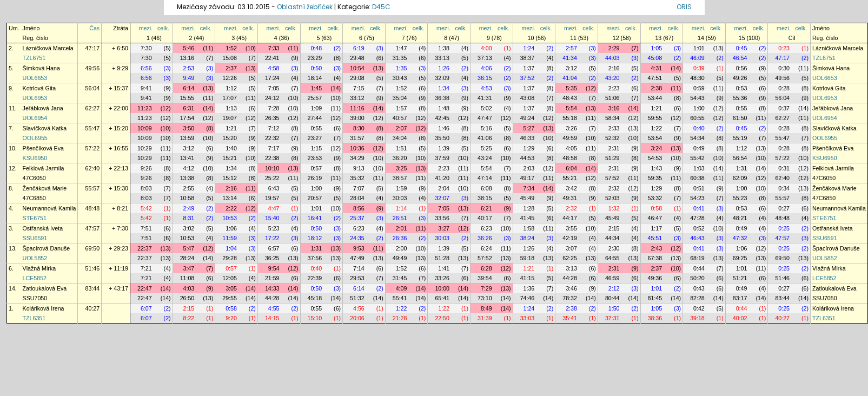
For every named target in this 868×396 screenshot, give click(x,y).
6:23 (359, 228)
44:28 (570, 278)
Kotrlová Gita (39, 88)
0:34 (784, 188)
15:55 (187, 98)
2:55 (189, 188)
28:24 (187, 258)
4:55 (274, 308)
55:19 (740, 138)
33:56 (442, 218)
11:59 (230, 238)
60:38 (697, 178)
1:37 (529, 68)
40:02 (740, 318)
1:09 (316, 108)
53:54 (655, 138)
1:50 (614, 308)
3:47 (189, 268)
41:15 (528, 278)
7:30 (146, 48)
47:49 (357, 258)
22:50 (442, 318)
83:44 (92, 288)
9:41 (146, 88)
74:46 (528, 298)
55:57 (92, 188)
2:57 (571, 48)
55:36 (740, 98)
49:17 (528, 178)
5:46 (189, 48)
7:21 (146, 268)
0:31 (784, 168)
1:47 (402, 48)
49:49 (400, 258)
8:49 (486, 308)
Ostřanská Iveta (43, 228)
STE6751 (35, 218)
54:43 (697, 98)
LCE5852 (35, 278)
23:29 (315, 58)
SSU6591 (35, 238)
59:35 (655, 178)
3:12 (571, 68)
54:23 (697, 198)
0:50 (316, 68)
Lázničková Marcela (48, 48)
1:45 (316, 88)
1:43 (656, 168)
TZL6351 (34, 318)
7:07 (359, 188)
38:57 (400, 178)
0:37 (784, 108)
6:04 (571, 168)
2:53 (189, 68)
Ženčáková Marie (45, 188)
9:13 (359, 168)
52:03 (612, 198)
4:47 (274, 208)
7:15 (359, 88)
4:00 (486, 48)
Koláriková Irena (44, 308)
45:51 (655, 238)
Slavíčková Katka (45, 128)
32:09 (442, 78)
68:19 (697, 258)
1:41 (444, 268)
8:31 (189, 218)
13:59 (187, 138)
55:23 (740, 198)
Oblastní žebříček (305, 7)
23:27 (315, 138)
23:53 (315, 158)
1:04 (231, 248)
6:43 (274, 188)
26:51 (400, 218)
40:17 (485, 218)
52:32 (612, 138)
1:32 (614, 208)
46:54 (740, 58)
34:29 (357, 158)
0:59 (699, 88)
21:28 (400, 318)
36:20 (400, 158)
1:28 (529, 208)
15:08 (230, 58)
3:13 (571, 268)
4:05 (571, 148)
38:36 (655, 318)
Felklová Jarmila (44, 168)
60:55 (697, 118)
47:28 (697, 218)
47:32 (740, 238)
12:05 (230, 278)
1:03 (699, 168)
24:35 (357, 238)
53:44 (655, 98)
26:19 (315, 178)
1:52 (231, 48)
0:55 (742, 108)
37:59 (442, 158)
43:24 (485, 158)
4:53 (486, 88)
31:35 (400, 58)
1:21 (656, 108)
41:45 (528, 218)
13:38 (187, 178)
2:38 (656, 88)
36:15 (485, 78)
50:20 (697, 278)
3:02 (189, 228)
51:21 (740, 278)
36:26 (485, 238)
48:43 (570, 98)
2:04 (444, 188)
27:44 (315, 118)
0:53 (742, 88)
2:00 (402, 248)
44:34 (612, 238)
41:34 (570, 58)
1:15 (316, 148)
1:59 (402, 188)
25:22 (272, 178)
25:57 (315, 98)
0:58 (656, 208)
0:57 (316, 168)
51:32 (357, 298)
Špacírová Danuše (47, 248)
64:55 (612, 258)
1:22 (656, 128)
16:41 (315, 218)
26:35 (272, 118)
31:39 (485, 318)
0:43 (699, 288)
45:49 (528, 198)
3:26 (571, 128)
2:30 (614, 248)
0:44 (699, 268)
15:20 (230, 138)
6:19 (359, 48)
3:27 (444, 228)
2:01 (402, 228)
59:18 (528, 258)
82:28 (697, 298)
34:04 (400, 138)
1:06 (231, 228)
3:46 (571, 288)
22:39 (315, 278)
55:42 (697, 158)
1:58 (529, 228)
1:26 (444, 68)
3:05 (231, 288)
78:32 (570, 298)
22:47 (145, 288)
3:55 (571, 228)
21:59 (272, 278)
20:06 (357, 318)
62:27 (92, 108)
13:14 (230, 198)
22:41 (272, 58)
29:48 (357, 58)
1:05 (656, 48)
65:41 (442, 298)
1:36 (529, 288)
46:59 (612, 278)
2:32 (614, 188)
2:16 (614, 68)
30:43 (400, 78)
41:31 (485, 98)
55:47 (92, 128)
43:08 (528, 98)
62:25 (570, 258)
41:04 (570, 78)
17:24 (272, 78)
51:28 (442, 258)
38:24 (528, 238)
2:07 (402, 128)
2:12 (614, 288)
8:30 (359, 128)
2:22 (231, 208)
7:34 (529, 188)
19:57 (272, 198)
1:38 (444, 48)
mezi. (146, 28)
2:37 (231, 68)
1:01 (699, 48)
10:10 (272, 168)
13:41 (187, 158)
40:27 (92, 308)
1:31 (742, 168)
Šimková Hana (41, 68)
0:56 (742, 68)
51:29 (612, 158)
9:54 (274, 268)
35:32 (357, 178)
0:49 (699, 148)
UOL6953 (35, 98)
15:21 (230, 158)
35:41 (570, 318)
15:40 (272, 218)
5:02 (486, 108)
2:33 (614, 128)
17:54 (187, 118)
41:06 (485, 138)
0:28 (784, 88)
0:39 (699, 68)
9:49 (189, 78)
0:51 (699, 188)
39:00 (357, 118)
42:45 (442, 118)
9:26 (146, 168)
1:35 (402, 68)
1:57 (402, 108)
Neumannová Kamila (49, 208)
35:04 (400, 98)
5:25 (486, 148)
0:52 (699, 228)
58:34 (612, 118)
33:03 (528, 318)
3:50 (189, 128)
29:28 (230, 258)
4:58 (274, 68)
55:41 (400, 298)
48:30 (697, 78)
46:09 (697, 58)
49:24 (528, 118)
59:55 (655, 118)
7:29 (486, 288)
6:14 (189, 88)
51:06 (612, 98)
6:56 (146, 68)
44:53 (528, 158)
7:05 (274, 88)
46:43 (697, 238)
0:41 (699, 208)
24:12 (272, 98)
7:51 (146, 228)
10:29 (145, 148)
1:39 (444, 148)
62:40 (92, 168)
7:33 (274, 48)
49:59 (570, 138)
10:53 (230, 218)
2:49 (189, 208)
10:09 (145, 128)
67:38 (655, 258)
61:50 (740, 118)
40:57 (400, 118)
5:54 (571, 108)
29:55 (230, 298)
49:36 (655, 278)
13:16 (187, 58)
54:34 (697, 138)
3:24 (656, 148)
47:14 (485, 178)
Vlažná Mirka (39, 268)
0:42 (699, 308)
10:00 (442, 288)
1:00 (699, 108)
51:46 (92, 268)
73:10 (485, 298)
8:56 (359, 208)
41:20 (442, 178)
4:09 (402, 288)
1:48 (444, 108)
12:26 (230, 78)
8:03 (146, 188)
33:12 (357, 98)
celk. (163, 28)
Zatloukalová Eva (45, 288)
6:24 (486, 248)
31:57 (357, 138)
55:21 (570, 178)
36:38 (442, 98)
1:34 (444, 88)
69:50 (92, 248)
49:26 (740, 78)
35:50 (442, 138)
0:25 (784, 228)
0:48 (316, 48)
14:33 (272, 288)
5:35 (571, 88)
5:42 (146, 208)
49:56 (92, 68)
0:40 (699, 128)
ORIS (684, 7)
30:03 (400, 198)
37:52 (528, 78)
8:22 (189, 318)
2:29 (614, 48)
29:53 (357, 278)
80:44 (612, 298)
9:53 (359, 248)
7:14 (359, 268)
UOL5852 (35, 258)
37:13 (485, 58)
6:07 (146, 308)
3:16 (614, 108)
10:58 (187, 198)
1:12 (231, 88)
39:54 (485, 278)
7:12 (274, 128)
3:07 (571, 248)
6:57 (274, 248)
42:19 (570, 238)
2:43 (656, 248)
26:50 (187, 298)
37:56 (315, 258)
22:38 (272, 158)
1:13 (231, 108)
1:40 (231, 148)
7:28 (274, 108)
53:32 (655, 198)
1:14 (402, 208)
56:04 (92, 88)
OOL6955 (35, 138)
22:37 (145, 248)
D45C (381, 7)
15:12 (230, 178)
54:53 (655, 158)
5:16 (486, 128)
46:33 (528, 138)
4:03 (189, 288)
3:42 (571, 188)
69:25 (740, 258)
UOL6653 (35, 78)
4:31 (656, 68)
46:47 (655, 218)
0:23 (784, 48)
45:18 (315, 298)
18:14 (315, 78)
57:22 (92, 148)
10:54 (357, 68)
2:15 (614, 228)
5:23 (274, 228)
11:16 (357, 108)
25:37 (357, 218)
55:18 (570, 118)
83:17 (740, 298)
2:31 (614, 148)
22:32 (272, 138)
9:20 (231, 318)
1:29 (529, 148)
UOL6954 (35, 118)
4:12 (189, 168)
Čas (94, 28)
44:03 (612, 58)
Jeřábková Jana (43, 108)
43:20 (612, 78)
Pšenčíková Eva (43, 148)
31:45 (400, 278)
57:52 (612, 178)
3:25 (402, 168)
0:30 (784, 68)
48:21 (740, 218)
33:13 (442, 58)
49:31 (570, 198)
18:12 (315, 238)
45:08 (655, 58)
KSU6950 (35, 158)
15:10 (315, 318)
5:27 (529, 128)
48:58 (570, 158)
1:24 (529, 48)
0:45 (742, 48)
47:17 (92, 48)
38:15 (485, 198)
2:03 (529, 168)
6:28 (486, 268)
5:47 (189, 248)
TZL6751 (34, 58)
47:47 (485, 118)
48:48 (92, 208)
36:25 (272, 258)
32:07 (442, 198)
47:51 (655, 78)
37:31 (612, 318)
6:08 (486, 188)
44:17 (570, 218)
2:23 (614, 88)
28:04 (357, 198)
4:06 (486, 68)
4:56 (359, 308)
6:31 (189, 108)
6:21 (486, 208)
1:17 (656, 228)
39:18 (697, 318)
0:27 (784, 208)
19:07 (230, 118)
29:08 (357, 78)
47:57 (92, 228)
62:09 (740, 178)
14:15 (272, 318)
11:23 (145, 108)
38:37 (528, 58)
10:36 (357, 148)
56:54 (740, 158)
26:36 (400, 238)
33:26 (442, 278)
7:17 (274, 148)
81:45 (655, 298)
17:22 (272, 238)
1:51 (402, 148)
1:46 (444, 128)
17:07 (230, 98)
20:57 (315, 198)
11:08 (187, 278)
